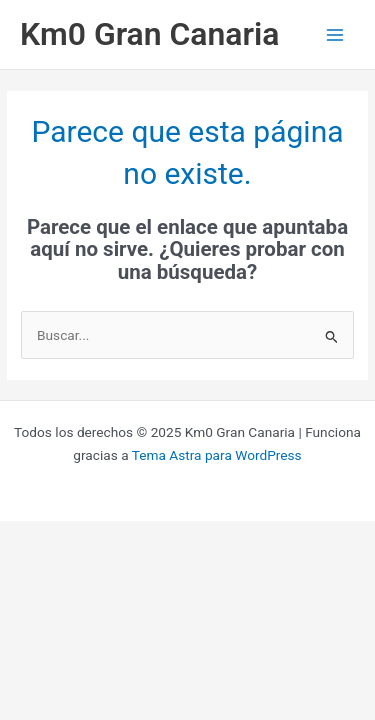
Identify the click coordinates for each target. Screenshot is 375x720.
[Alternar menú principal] (335, 34)
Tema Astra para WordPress (217, 455)
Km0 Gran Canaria (149, 34)
